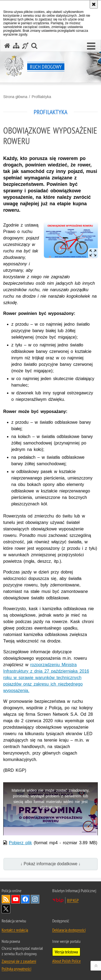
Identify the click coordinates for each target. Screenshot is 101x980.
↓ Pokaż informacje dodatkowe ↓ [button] (51, 864)
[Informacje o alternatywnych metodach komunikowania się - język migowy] (25, 46)
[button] (91, 46)
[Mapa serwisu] (16, 46)
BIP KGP (73, 900)
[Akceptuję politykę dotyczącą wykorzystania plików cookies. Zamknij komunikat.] (94, 4)
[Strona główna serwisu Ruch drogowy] (7, 46)
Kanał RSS (6, 899)
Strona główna (15, 97)
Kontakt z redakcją (15, 930)
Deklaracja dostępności (69, 930)
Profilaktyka (41, 97)
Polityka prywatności (16, 969)
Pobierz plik (20, 843)
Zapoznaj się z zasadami (19, 961)
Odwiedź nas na (16, 899)
